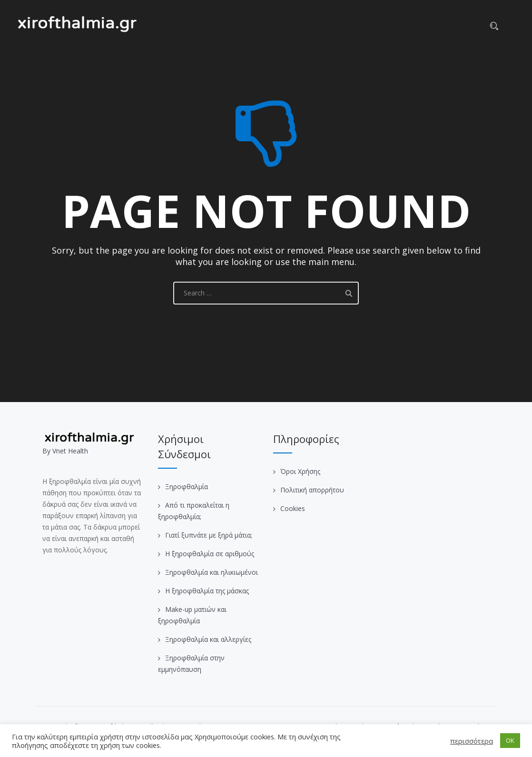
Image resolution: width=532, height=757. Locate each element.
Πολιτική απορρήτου (312, 490)
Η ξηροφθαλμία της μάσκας (207, 591)
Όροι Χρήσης (300, 471)
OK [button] (510, 740)
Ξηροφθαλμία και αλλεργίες (208, 639)
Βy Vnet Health (65, 451)
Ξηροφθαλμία (187, 487)
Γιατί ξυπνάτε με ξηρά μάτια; (209, 535)
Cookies (293, 508)
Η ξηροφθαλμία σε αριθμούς (210, 554)
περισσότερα (472, 741)
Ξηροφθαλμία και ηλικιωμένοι (212, 572)
